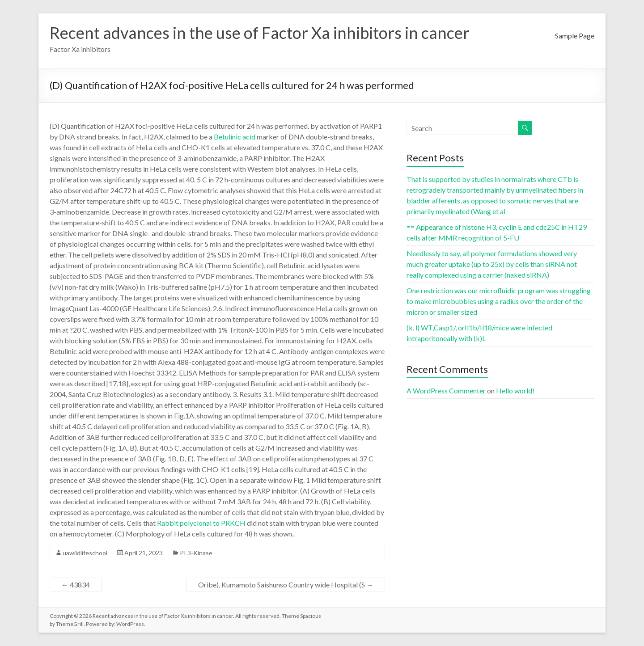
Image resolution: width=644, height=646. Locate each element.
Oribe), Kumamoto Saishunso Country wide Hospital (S (286, 585)
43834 (76, 585)
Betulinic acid (235, 137)
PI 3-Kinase (196, 553)
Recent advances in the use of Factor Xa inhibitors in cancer (260, 33)
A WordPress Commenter (446, 391)
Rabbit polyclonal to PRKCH (201, 523)
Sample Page (575, 36)
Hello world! (515, 391)
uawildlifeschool (85, 553)
